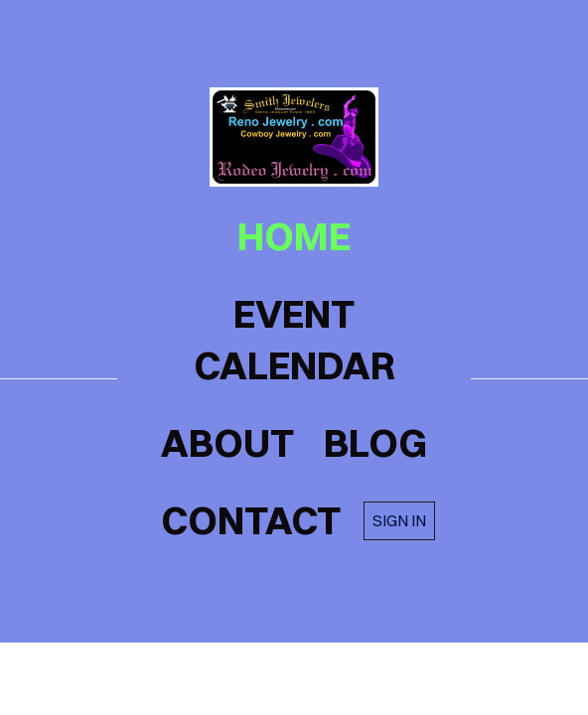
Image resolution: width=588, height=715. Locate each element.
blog (375, 443)
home (294, 236)
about (227, 443)
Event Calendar (294, 340)
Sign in (399, 520)
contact (251, 520)
